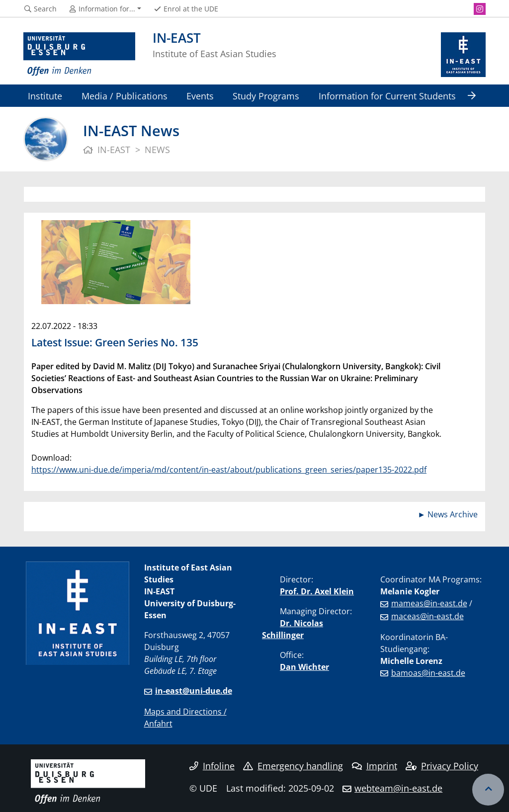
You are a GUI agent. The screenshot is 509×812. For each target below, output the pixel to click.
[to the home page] (79, 55)
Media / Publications (125, 96)
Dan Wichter (304, 667)
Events (200, 96)
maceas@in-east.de (427, 616)
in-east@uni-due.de (194, 691)
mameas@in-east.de (429, 603)
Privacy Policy (442, 766)
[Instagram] (480, 9)
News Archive (453, 514)
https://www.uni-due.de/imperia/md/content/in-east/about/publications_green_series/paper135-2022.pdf (229, 470)
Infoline (212, 766)
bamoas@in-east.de (428, 673)
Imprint (375, 766)
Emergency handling (293, 766)
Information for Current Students (387, 96)
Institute (45, 96)
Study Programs (266, 96)
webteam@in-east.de (398, 788)
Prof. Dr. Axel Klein (317, 591)
